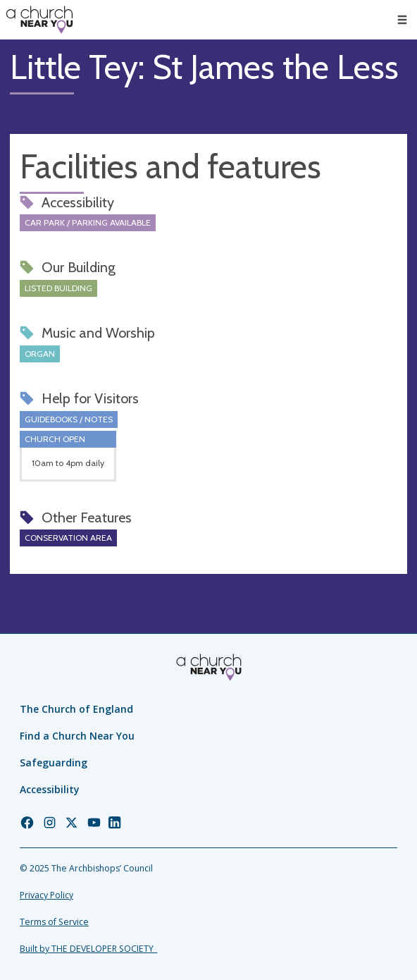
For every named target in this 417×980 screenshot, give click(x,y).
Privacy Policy (46, 895)
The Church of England (76, 709)
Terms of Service (54, 922)
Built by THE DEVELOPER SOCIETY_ (88, 949)
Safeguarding (54, 762)
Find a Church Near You (77, 736)
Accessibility (50, 789)
